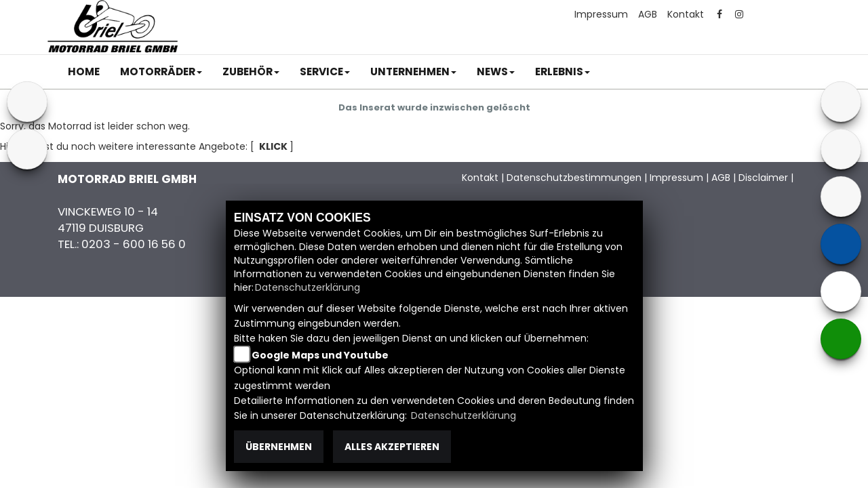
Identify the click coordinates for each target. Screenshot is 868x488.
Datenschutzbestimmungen (574, 178)
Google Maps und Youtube (320, 355)
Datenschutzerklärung (308, 287)
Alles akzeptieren (392, 447)
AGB (648, 14)
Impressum (601, 14)
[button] (161, 72)
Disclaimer (763, 178)
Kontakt (686, 14)
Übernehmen (279, 447)
